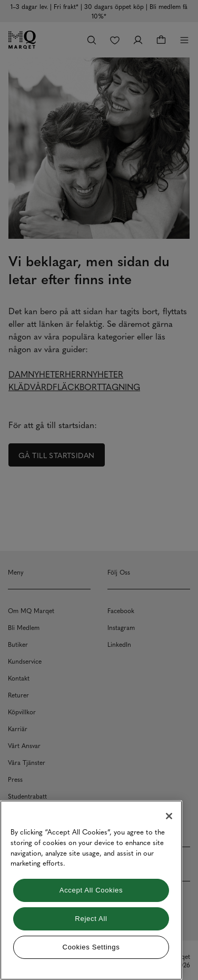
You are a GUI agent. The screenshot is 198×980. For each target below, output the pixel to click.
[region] (91, 890)
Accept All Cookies (91, 890)
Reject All (91, 919)
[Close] (169, 816)
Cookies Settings (91, 947)
